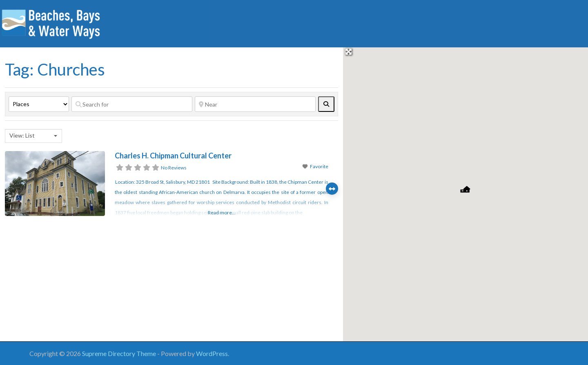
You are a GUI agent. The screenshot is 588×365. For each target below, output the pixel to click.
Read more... (222, 213)
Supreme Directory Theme (120, 353)
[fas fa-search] (326, 104)
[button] (465, 189)
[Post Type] (39, 104)
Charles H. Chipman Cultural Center (173, 156)
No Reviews (174, 168)
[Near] (255, 104)
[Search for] (132, 104)
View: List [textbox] (22, 135)
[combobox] (33, 136)
